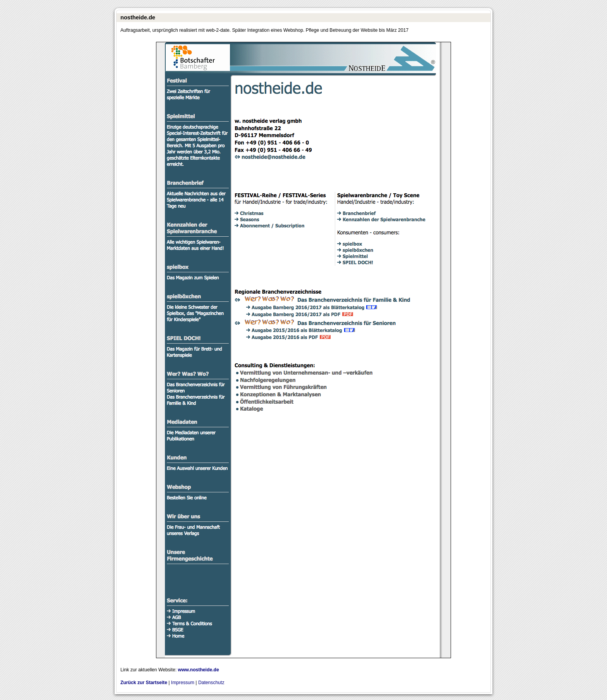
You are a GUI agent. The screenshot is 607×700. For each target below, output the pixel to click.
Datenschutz (211, 683)
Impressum (183, 683)
